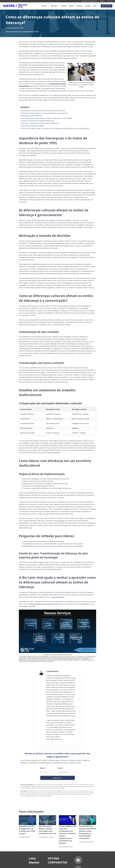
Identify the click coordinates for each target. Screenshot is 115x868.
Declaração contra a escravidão (43, 865)
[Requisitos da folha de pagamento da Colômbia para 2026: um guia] (28, 789)
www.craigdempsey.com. (68, 707)
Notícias (64, 6)
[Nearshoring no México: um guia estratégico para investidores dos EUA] (48, 789)
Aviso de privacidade (9, 865)
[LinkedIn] (103, 834)
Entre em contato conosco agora (40, 604)
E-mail (61, 737)
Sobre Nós (55, 6)
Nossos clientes (18, 843)
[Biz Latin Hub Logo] (15, 6)
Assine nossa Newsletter (24, 865)
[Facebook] (84, 834)
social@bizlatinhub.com (62, 761)
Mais (96, 6)
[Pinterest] (103, 843)
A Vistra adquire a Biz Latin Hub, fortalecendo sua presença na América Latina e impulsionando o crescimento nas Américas (67, 801)
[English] (94, 1)
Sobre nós (16, 836)
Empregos (80, 6)
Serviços (45, 6)
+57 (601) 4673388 (56, 842)
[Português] (109, 1)
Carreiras (15, 847)
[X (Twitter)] (93, 834)
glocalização (61, 521)
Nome (43, 737)
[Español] (101, 1)
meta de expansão (58, 597)
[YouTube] (93, 843)
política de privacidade (46, 765)
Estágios (88, 6)
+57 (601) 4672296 (56, 844)
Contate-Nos (107, 6)
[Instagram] (84, 843)
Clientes (71, 6)
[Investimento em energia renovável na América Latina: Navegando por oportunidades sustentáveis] (88, 789)
